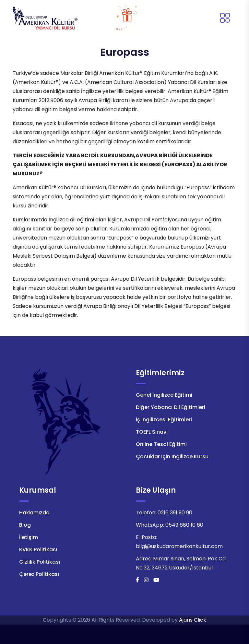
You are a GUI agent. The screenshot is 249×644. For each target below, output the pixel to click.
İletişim (29, 537)
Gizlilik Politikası (40, 562)
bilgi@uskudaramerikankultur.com (179, 546)
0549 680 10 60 (184, 525)
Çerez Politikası (39, 574)
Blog (25, 525)
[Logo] (45, 17)
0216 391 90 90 (175, 513)
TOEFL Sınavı (152, 432)
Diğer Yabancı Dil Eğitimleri (171, 407)
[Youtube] (156, 580)
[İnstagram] (146, 580)
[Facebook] (137, 580)
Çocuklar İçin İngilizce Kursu (172, 457)
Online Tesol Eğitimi (161, 444)
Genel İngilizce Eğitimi (164, 395)
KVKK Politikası (38, 550)
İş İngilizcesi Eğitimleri (164, 420)
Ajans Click (193, 620)
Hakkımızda (34, 513)
